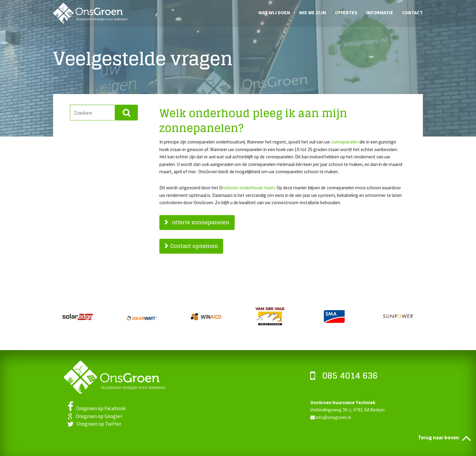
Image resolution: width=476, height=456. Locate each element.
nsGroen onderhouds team (248, 188)
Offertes (346, 12)
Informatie (380, 12)
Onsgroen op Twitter (94, 424)
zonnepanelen (345, 142)
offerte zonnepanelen (200, 222)
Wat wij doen (274, 12)
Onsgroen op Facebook (97, 408)
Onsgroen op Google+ (95, 416)
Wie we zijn (313, 12)
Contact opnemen (194, 246)
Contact (412, 12)
